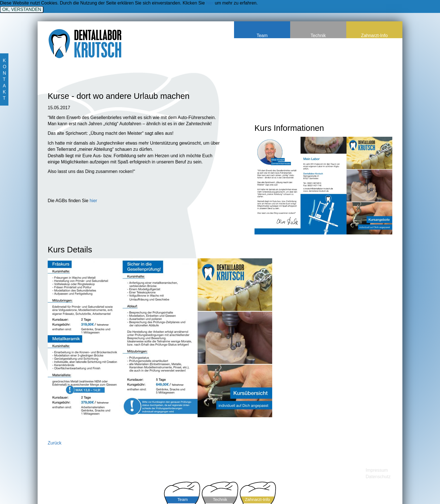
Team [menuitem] (262, 36)
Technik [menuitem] (318, 36)
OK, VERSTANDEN (22, 9)
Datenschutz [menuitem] (378, 477)
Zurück (55, 443)
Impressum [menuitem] (377, 470)
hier (210, 3)
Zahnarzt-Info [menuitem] (374, 36)
